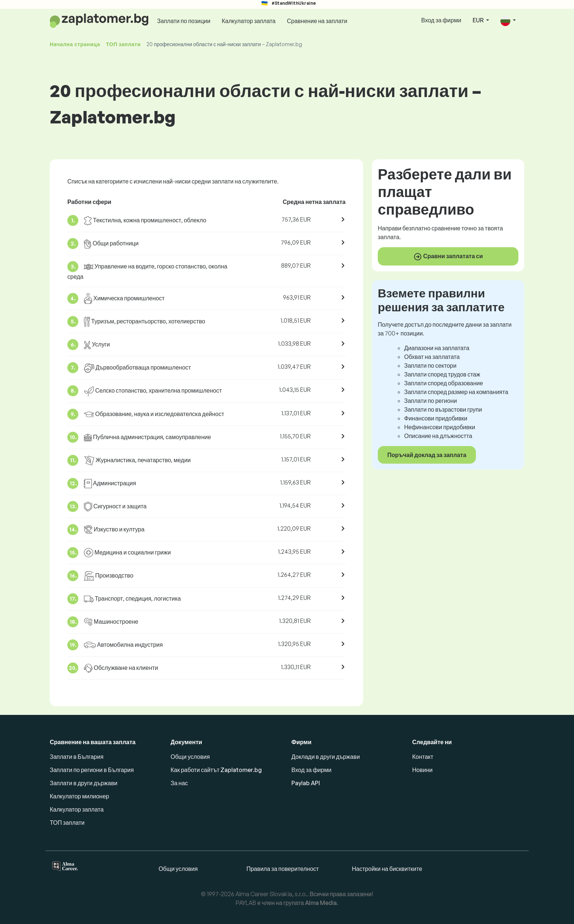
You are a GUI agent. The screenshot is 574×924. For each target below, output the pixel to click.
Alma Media (321, 903)
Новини (422, 770)
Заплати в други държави (84, 783)
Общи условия (190, 757)
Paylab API (306, 783)
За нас (179, 783)
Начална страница (75, 44)
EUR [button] (479, 20)
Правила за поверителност (283, 869)
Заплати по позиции (184, 21)
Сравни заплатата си (448, 257)
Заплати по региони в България (92, 770)
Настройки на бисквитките (387, 869)
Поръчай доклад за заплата (427, 455)
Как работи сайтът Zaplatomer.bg (216, 770)
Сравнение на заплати (317, 21)
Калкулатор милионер (79, 796)
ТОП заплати (123, 44)
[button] (508, 21)
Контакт (423, 757)
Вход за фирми (441, 20)
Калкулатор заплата (249, 21)
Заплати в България (77, 757)
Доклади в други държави (326, 757)
